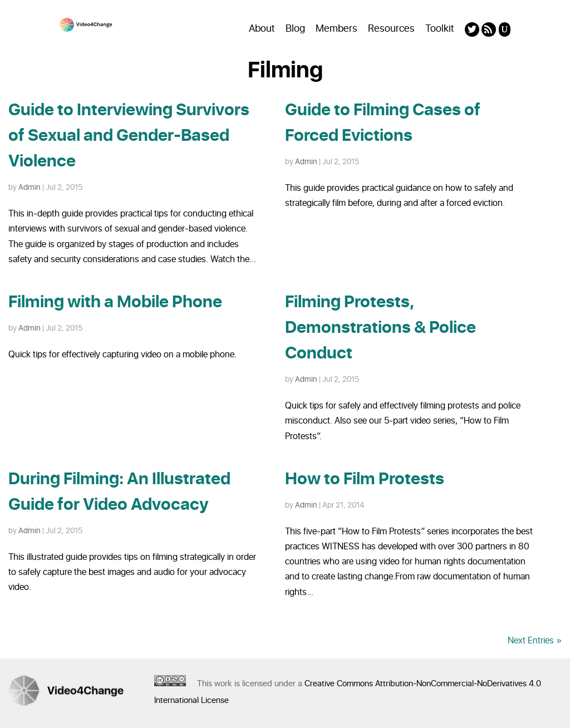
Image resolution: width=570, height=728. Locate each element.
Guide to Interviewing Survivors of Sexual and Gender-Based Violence (129, 136)
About (262, 29)
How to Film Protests (365, 479)
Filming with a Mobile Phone (115, 302)
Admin (30, 187)
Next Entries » (535, 641)
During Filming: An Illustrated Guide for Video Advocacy (119, 492)
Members (336, 29)
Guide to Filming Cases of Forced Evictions (383, 123)
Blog (295, 29)
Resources (391, 29)
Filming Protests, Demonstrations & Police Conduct (380, 328)
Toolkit (440, 29)
